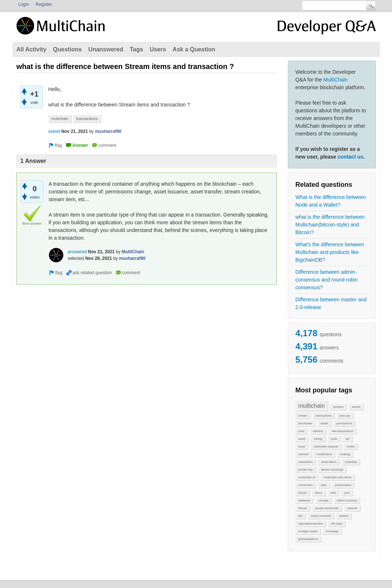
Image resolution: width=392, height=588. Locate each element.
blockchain (305, 423)
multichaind (324, 454)
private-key (306, 470)
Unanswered (106, 49)
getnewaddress (308, 539)
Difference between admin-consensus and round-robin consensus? (327, 280)
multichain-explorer (326, 447)
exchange (332, 531)
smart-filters (329, 462)
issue (302, 447)
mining (318, 439)
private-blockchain (327, 508)
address (318, 431)
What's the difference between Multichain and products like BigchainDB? (330, 252)
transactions (324, 416)
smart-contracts (321, 516)
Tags (136, 49)
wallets (344, 516)
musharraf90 (108, 131)
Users (158, 49)
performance (343, 485)
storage (324, 500)
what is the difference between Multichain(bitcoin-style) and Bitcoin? (330, 225)
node (334, 439)
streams (338, 407)
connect (304, 454)
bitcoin (303, 508)
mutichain (60, 119)
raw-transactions (342, 431)
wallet (324, 423)
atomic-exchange (332, 470)
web (334, 493)
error (302, 431)
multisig (345, 454)
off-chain (337, 524)
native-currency (347, 500)
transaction (306, 462)
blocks (303, 493)
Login (24, 4)
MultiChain (336, 80)
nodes (351, 447)
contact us (351, 157)
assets (356, 407)
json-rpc (345, 416)
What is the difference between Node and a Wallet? (331, 201)
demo (319, 493)
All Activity (32, 49)
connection (306, 485)
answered (77, 252)
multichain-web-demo (338, 477)
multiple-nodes (308, 531)
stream (303, 416)
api (347, 439)
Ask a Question (194, 49)
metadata (351, 462)
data (324, 485)
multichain (312, 406)
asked (54, 131)
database (305, 500)
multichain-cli (307, 477)
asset (302, 439)
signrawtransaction (311, 524)
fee (301, 516)
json (347, 493)
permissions (344, 423)
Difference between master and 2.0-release (331, 303)
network (352, 508)
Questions (67, 49)
